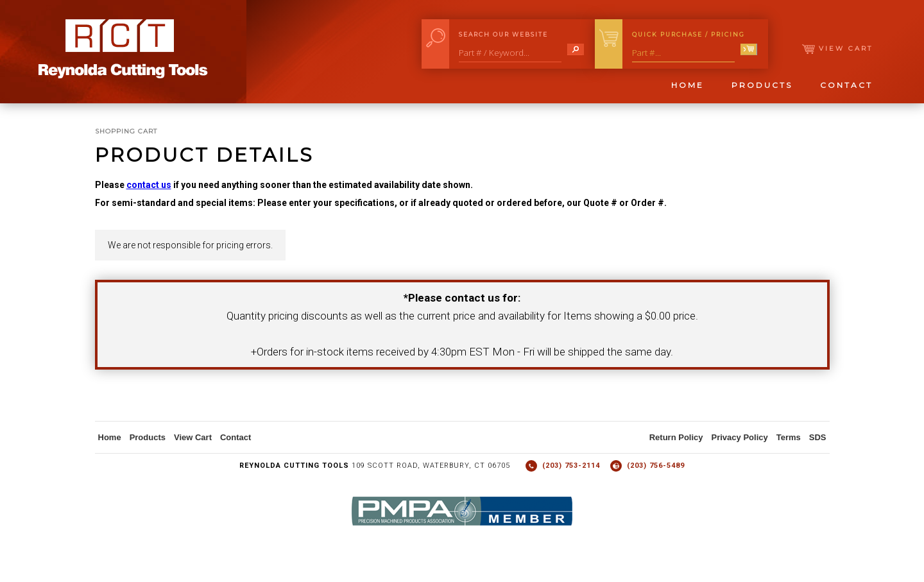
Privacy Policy (740, 437)
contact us (149, 185)
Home (688, 85)
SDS (818, 437)
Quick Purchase (689, 34)
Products (762, 85)
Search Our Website (503, 34)
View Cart (837, 48)
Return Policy (676, 437)
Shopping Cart (126, 131)
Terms (789, 437)
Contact (846, 85)
